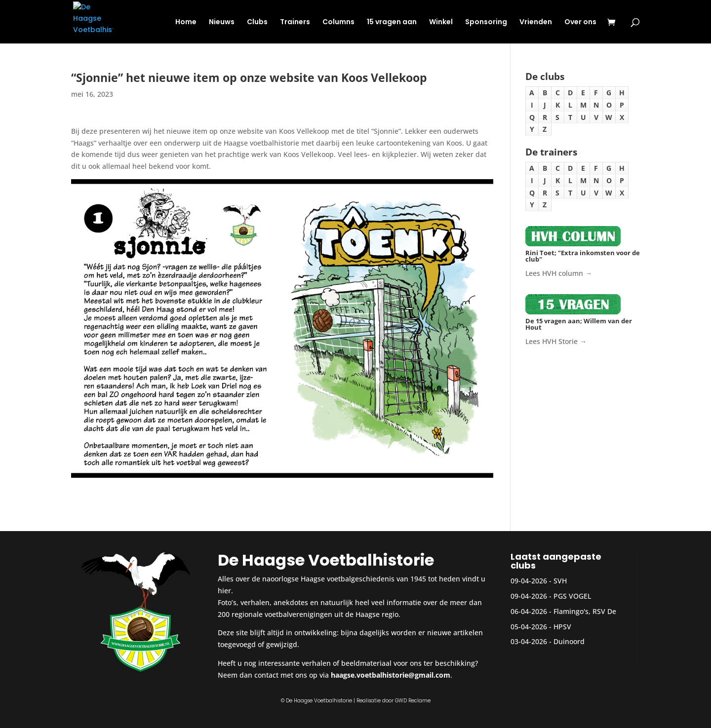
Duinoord (569, 641)
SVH (560, 581)
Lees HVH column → (559, 273)
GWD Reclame (413, 701)
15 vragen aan (392, 22)
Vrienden (536, 22)
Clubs (257, 22)
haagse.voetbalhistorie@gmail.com (391, 675)
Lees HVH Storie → (556, 341)
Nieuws (222, 22)
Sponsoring (486, 22)
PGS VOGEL (572, 596)
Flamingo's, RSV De (585, 611)
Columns (338, 22)
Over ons (580, 22)
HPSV (562, 627)
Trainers (295, 22)
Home (186, 22)
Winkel (441, 22)
